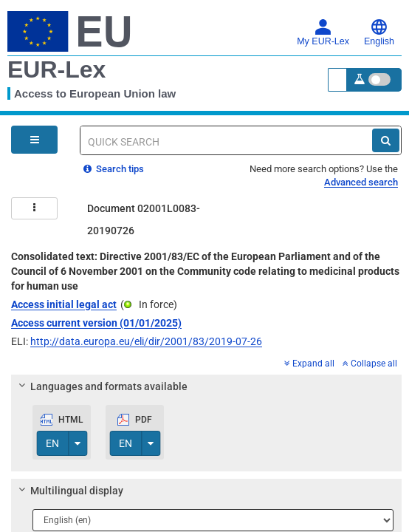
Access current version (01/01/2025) (96, 323)
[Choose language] (213, 520)
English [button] (379, 33)
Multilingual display (69, 491)
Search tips (114, 169)
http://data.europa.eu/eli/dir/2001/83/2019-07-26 (146, 341)
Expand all (309, 364)
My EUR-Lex (323, 33)
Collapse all (370, 364)
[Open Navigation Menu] (34, 140)
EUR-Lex (56, 69)
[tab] (206, 386)
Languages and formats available (101, 386)
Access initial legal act (64, 304)
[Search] (386, 140)
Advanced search (361, 182)
